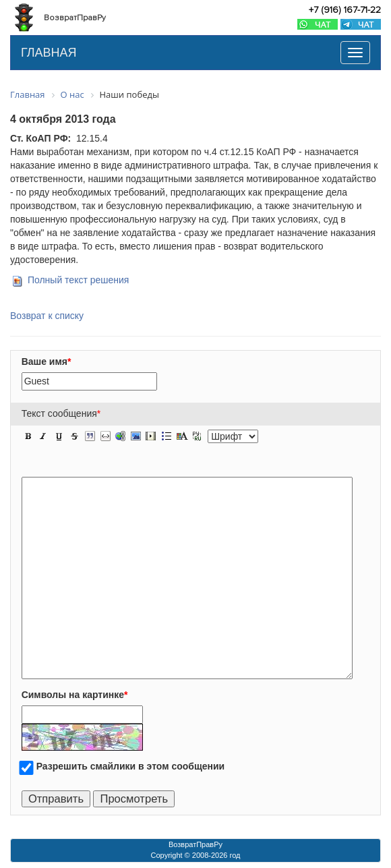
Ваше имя (47, 361)
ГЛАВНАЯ (49, 53)
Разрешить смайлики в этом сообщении (131, 766)
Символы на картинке (75, 695)
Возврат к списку (47, 316)
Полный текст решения (79, 280)
